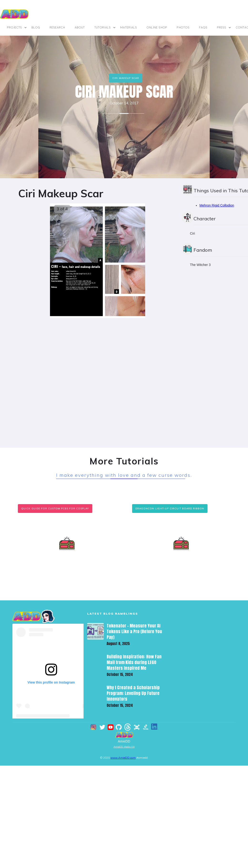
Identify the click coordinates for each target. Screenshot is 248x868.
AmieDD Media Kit (124, 747)
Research (57, 28)
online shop (157, 28)
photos (183, 28)
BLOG (36, 28)
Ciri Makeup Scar (126, 78)
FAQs (203, 28)
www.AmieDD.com (123, 758)
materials (129, 28)
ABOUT (80, 28)
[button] (17, 28)
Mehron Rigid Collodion (217, 205)
